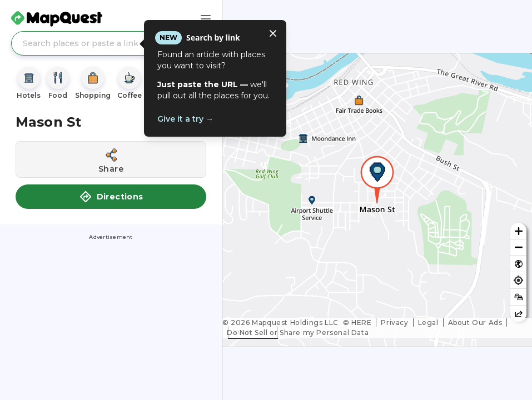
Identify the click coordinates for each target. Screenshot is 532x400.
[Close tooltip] (273, 33)
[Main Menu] (206, 19)
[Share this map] (518, 314)
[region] (377, 200)
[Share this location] (111, 159)
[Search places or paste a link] (111, 43)
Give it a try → (185, 119)
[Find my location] (518, 280)
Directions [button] (111, 197)
